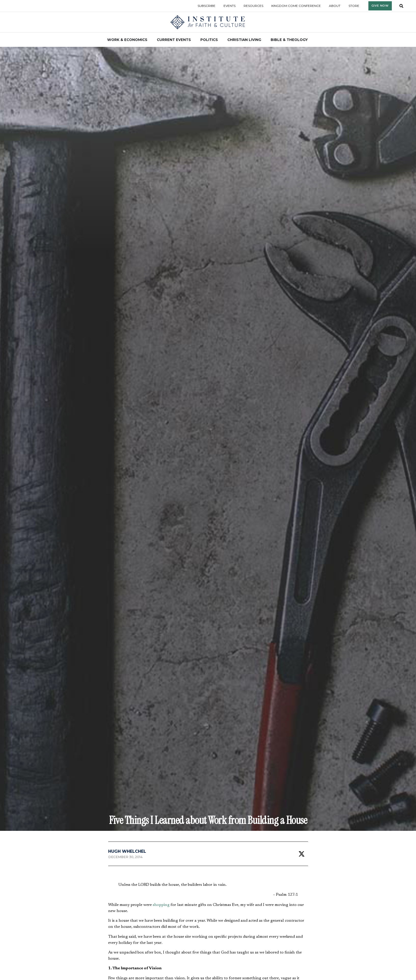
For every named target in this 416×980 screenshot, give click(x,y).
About (335, 6)
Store (354, 6)
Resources (253, 6)
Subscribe (206, 6)
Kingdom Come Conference (296, 6)
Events (230, 6)
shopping (161, 905)
